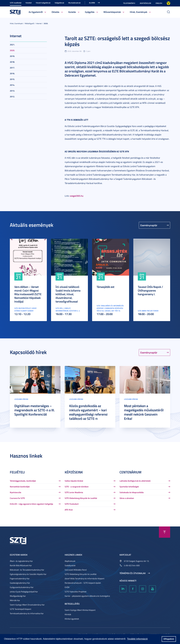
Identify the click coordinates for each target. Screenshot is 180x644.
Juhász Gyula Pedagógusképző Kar (24, 592)
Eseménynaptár (149, 225)
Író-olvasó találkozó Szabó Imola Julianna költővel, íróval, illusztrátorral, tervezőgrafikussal (68, 294)
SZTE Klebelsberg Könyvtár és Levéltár (81, 498)
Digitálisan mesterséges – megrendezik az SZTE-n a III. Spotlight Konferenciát (35, 410)
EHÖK (67, 587)
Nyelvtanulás (16, 492)
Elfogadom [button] (169, 639)
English (159, 3)
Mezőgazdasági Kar (18, 596)
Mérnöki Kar (15, 600)
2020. (46, 23)
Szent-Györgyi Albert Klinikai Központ (80, 610)
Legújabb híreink (21, 399)
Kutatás (72, 12)
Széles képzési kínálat (74, 481)
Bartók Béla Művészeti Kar (21, 565)
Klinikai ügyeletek (72, 619)
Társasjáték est (105, 287)
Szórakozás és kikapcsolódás (132, 492)
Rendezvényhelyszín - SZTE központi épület (83, 583)
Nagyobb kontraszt (168, 3)
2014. (12, 85)
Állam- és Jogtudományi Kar (21, 561)
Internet (39, 23)
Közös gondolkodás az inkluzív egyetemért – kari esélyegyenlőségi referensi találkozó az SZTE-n (88, 412)
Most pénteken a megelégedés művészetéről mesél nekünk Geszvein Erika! (144, 412)
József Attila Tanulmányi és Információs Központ (85, 578)
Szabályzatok (70, 565)
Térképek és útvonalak (133, 573)
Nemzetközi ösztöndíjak (20, 487)
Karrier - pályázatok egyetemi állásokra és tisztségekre (87, 596)
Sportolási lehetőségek (129, 487)
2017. (12, 68)
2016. (12, 73)
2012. (12, 96)
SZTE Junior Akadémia (74, 492)
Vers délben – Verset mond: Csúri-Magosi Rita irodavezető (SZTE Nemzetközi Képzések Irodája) (28, 294)
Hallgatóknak (59, 3)
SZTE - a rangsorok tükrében (77, 487)
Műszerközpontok (112, 12)
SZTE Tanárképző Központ (21, 609)
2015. (12, 79)
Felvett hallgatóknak (43, 3)
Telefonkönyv (129, 3)
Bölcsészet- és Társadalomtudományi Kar (27, 570)
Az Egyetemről (36, 12)
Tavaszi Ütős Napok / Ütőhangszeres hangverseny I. (150, 290)
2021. (12, 45)
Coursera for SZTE (17, 498)
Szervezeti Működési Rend (76, 570)
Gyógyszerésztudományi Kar (22, 587)
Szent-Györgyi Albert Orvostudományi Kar (27, 605)
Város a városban (127, 498)
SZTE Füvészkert (72, 504)
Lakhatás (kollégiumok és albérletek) (135, 481)
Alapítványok (70, 561)
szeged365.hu (77, 196)
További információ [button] (137, 639)
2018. (12, 62)
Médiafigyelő (29, 23)
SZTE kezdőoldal (16, 3)
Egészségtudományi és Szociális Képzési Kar (28, 574)
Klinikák (68, 614)
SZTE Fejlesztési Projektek (76, 592)
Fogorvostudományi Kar (20, 578)
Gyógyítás (90, 12)
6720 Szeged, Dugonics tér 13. (137, 561)
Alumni (92, 3)
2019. (12, 56)
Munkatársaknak (74, 3)
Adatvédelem (145, 3)
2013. (12, 91)
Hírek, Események (139, 12)
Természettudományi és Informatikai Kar (27, 613)
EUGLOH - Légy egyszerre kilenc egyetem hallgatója (31, 504)
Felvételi (29, 3)
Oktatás (55, 12)
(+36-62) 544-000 (132, 565)
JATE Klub (69, 510)
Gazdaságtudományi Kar (20, 583)
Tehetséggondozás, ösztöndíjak (23, 481)
